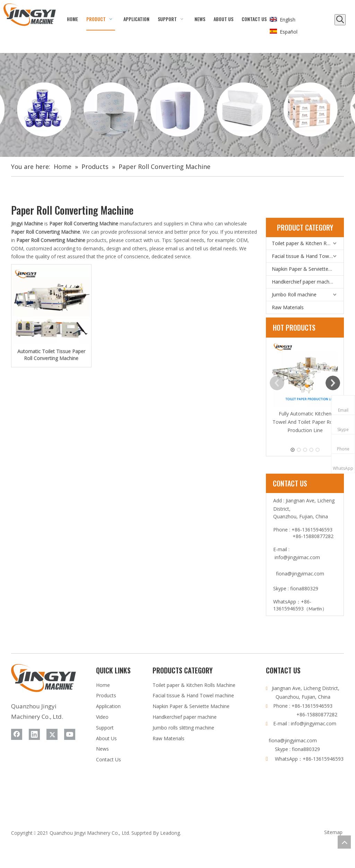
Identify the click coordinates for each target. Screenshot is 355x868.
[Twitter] (52, 734)
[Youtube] (70, 734)
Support (105, 728)
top (344, 842)
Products (106, 695)
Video (102, 717)
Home (103, 685)
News (102, 749)
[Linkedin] (34, 734)
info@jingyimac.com (297, 557)
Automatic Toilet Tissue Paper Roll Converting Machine (51, 355)
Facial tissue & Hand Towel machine (308, 256)
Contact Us (109, 759)
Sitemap (333, 832)
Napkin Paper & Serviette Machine (308, 269)
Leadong (170, 833)
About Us (106, 738)
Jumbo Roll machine (294, 294)
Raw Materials (288, 307)
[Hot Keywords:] (340, 20)
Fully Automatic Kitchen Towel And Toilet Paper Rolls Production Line (305, 422)
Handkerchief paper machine (304, 282)
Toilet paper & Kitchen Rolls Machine (308, 243)
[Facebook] (17, 734)
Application (108, 706)
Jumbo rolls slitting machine (183, 728)
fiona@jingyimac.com (300, 574)
